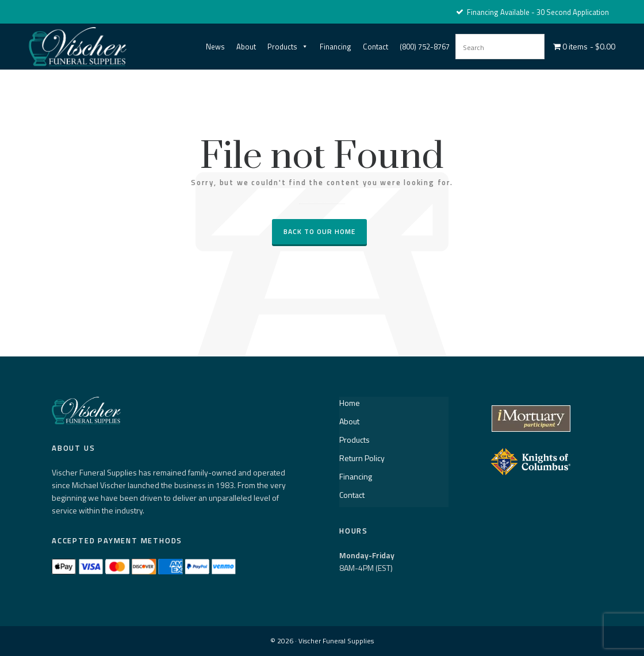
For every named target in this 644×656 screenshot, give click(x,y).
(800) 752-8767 (425, 47)
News (215, 47)
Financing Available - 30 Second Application (532, 12)
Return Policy (362, 458)
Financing (336, 47)
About (246, 47)
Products (288, 47)
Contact (375, 47)
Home (350, 403)
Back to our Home (319, 231)
